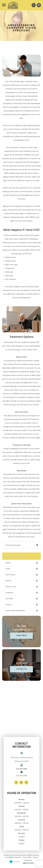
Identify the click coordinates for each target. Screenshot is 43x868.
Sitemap (36, 857)
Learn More (21, 635)
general (8, 563)
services (8, 581)
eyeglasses (9, 593)
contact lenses (11, 587)
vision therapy (10, 575)
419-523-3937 (22, 769)
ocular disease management (15, 611)
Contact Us (21, 669)
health (8, 569)
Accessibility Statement (13, 857)
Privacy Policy (27, 857)
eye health (9, 599)
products (9, 605)
